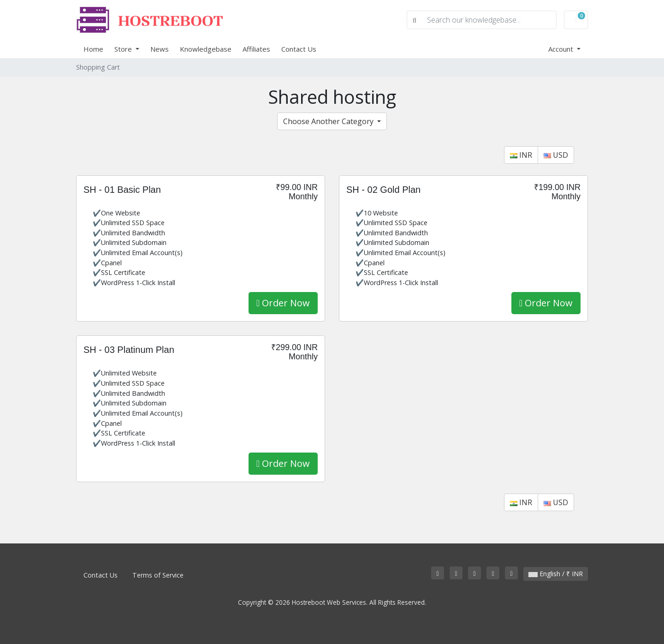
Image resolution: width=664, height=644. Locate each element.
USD (556, 155)
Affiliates (256, 49)
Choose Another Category (329, 121)
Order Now (283, 303)
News (160, 49)
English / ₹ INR (556, 574)
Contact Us (299, 49)
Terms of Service (158, 575)
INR (521, 155)
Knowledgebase (206, 49)
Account (562, 49)
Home (93, 49)
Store (124, 49)
